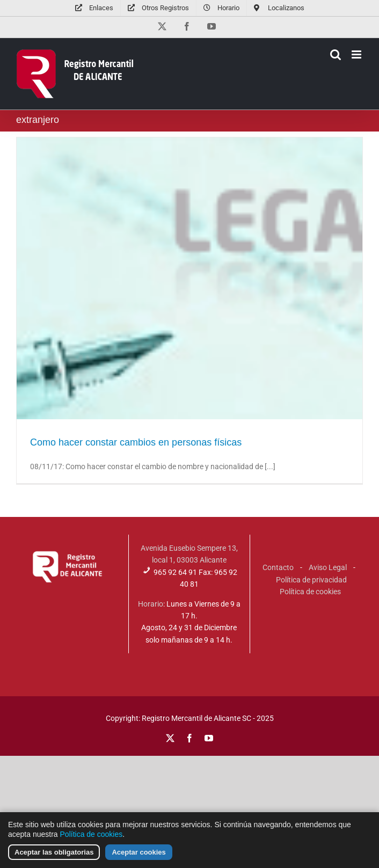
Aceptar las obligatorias (54, 854)
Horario (151, 604)
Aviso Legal (328, 567)
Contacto (278, 567)
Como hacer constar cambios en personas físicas (136, 442)
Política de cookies (310, 592)
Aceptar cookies (139, 854)
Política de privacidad (311, 580)
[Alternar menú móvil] (357, 54)
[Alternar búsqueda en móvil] (336, 54)
